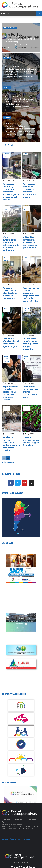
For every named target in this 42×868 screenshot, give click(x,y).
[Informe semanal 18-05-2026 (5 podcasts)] (21, 37)
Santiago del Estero (6, 359)
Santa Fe (7, 88)
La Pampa (6, 259)
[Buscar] (16, 14)
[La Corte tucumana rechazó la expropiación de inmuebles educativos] (21, 67)
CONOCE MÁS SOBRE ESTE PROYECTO (16, 839)
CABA (25, 154)
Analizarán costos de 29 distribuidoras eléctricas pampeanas (10, 293)
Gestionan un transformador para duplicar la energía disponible (30, 344)
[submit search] (32, 14)
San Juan (5, 208)
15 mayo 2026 (29, 434)
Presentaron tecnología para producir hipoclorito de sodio (30, 392)
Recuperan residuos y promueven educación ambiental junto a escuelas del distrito (11, 192)
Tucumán (7, 58)
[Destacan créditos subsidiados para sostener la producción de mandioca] (21, 127)
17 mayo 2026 (9, 181)
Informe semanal (10, 28)
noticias (8, 145)
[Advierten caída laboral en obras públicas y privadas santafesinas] (21, 97)
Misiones (7, 118)
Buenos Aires (6, 155)
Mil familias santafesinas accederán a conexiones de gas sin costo (30, 242)
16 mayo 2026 (9, 335)
